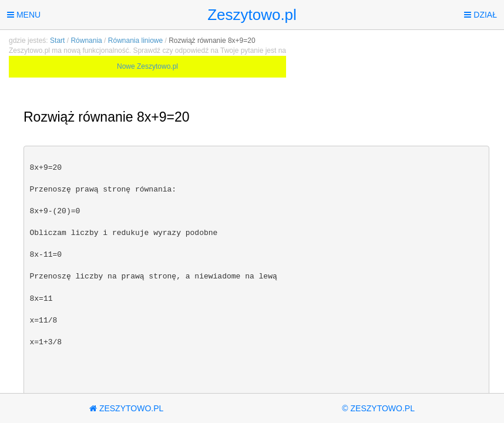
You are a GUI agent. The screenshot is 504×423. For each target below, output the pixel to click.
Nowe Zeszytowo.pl (147, 66)
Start (57, 41)
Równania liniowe (135, 41)
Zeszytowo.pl (252, 15)
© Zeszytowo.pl (378, 408)
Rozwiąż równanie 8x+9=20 (212, 41)
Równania (86, 41)
